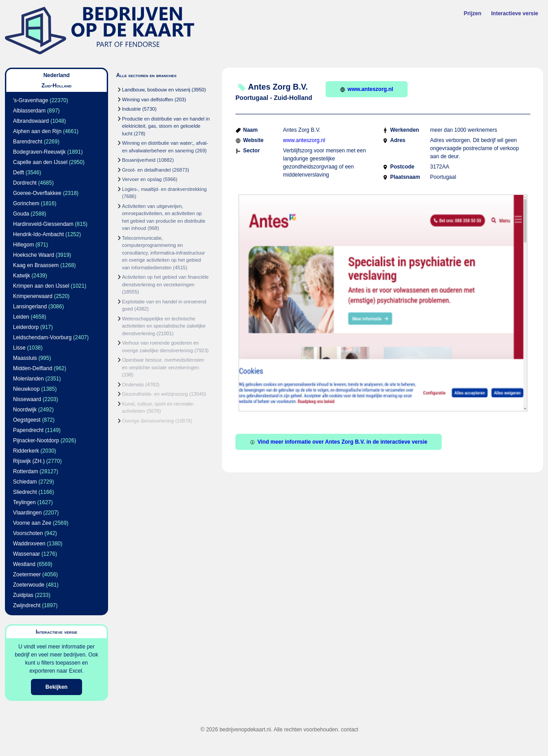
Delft (19, 173)
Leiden (21, 317)
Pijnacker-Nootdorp (36, 441)
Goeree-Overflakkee (37, 193)
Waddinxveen (29, 544)
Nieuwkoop (26, 389)
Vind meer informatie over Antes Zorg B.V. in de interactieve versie (339, 442)
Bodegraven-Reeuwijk (39, 152)
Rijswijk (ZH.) (29, 461)
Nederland (57, 75)
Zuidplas (23, 595)
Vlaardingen (27, 513)
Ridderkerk (26, 451)
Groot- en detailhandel (146, 170)
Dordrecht (25, 183)
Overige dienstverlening (148, 421)
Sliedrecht (25, 492)
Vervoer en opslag (142, 179)
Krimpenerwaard (33, 296)
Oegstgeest (27, 420)
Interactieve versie (515, 13)
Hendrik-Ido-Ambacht (38, 234)
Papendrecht (28, 430)
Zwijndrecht (27, 605)
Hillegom (24, 245)
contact (350, 730)
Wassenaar (26, 554)
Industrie (131, 109)
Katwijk (22, 276)
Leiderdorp (26, 327)
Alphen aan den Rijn (37, 131)
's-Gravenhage (30, 100)
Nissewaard (27, 399)
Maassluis (25, 358)
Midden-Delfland (33, 368)
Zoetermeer (27, 575)
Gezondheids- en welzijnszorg (155, 394)
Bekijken (56, 687)
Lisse (19, 348)
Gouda (21, 214)
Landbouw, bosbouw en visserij (156, 90)
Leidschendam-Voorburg (42, 337)
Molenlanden (28, 379)
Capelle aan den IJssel (40, 162)
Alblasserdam (29, 111)
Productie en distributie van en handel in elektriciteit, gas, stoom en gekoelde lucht (166, 126)
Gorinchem (26, 203)
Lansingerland (30, 307)
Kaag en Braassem (36, 265)
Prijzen (472, 13)
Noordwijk (25, 410)
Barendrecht (28, 142)
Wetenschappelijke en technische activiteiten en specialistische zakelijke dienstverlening (164, 326)
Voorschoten (28, 533)
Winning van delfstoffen (148, 99)
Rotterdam (26, 471)
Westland (24, 564)
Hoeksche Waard (34, 255)
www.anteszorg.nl (367, 89)
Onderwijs (133, 384)
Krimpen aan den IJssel (41, 286)
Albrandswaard (31, 121)
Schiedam (25, 482)
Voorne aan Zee (32, 523)
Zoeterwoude (29, 585)
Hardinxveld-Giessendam (43, 224)
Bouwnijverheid (139, 160)
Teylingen (24, 502)
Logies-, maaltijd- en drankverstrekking (164, 189)
